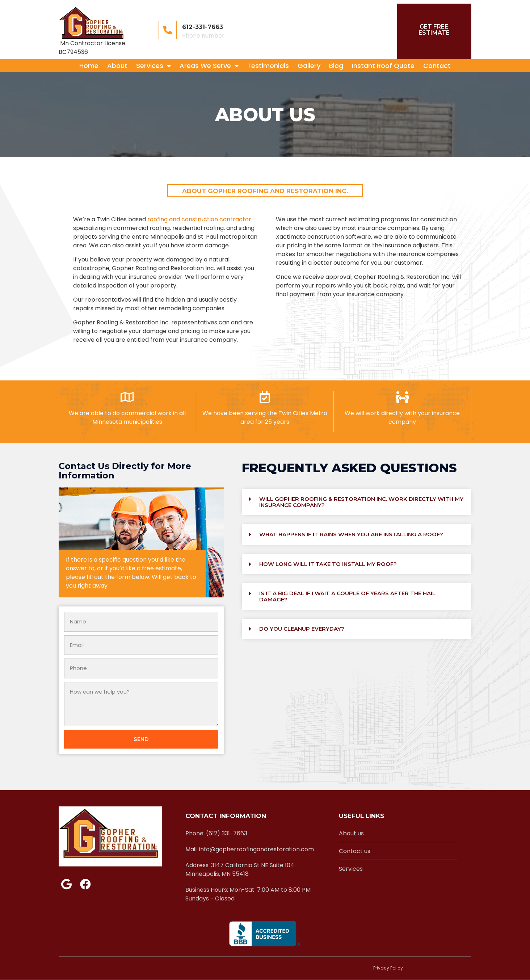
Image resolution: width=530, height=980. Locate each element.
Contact (437, 66)
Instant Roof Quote (383, 66)
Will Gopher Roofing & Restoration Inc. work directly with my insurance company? (361, 502)
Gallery (309, 66)
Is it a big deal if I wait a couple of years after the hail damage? (347, 596)
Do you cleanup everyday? (302, 629)
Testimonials (268, 66)
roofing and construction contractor (199, 219)
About (117, 66)
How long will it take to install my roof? (328, 564)
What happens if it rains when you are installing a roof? (351, 534)
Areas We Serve (209, 66)
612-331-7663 (203, 27)
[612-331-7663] (168, 30)
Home (89, 66)
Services (153, 66)
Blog (336, 66)
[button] (357, 502)
